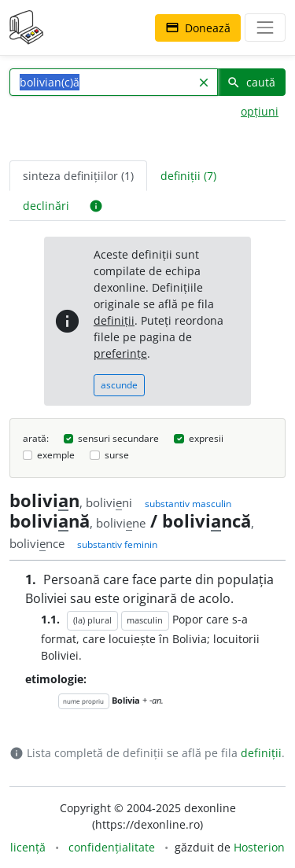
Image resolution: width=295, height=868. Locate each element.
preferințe (120, 353)
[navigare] (265, 28)
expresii (206, 438)
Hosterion (259, 847)
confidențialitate (112, 847)
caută (251, 82)
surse (117, 455)
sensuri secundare (118, 438)
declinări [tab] (46, 206)
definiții (114, 320)
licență (28, 847)
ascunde (119, 385)
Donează (198, 28)
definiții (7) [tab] (188, 176)
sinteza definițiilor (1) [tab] (78, 176)
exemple (56, 455)
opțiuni (260, 111)
